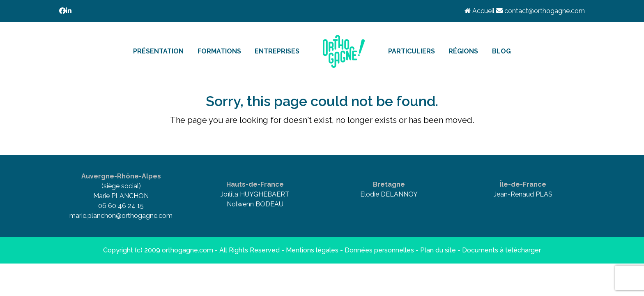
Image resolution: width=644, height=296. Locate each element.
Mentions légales (312, 250)
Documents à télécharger (501, 250)
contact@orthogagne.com (540, 11)
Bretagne (389, 184)
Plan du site (438, 250)
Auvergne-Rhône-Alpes (121, 176)
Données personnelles (379, 250)
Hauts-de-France (255, 184)
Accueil (480, 11)
